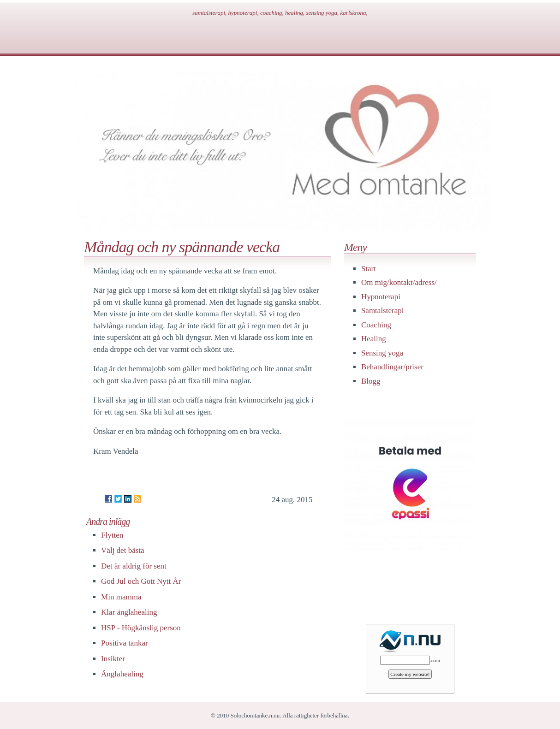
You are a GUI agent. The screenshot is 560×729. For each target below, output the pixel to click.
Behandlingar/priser (392, 367)
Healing (374, 339)
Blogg (371, 381)
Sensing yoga (382, 353)
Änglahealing (122, 674)
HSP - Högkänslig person (141, 628)
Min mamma (121, 597)
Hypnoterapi (381, 297)
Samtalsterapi (383, 311)
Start (369, 269)
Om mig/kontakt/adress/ (399, 282)
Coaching (376, 325)
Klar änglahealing (129, 612)
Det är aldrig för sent (134, 566)
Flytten (112, 535)
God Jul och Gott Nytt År (141, 581)
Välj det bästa (122, 550)
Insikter (113, 659)
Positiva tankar (125, 643)
